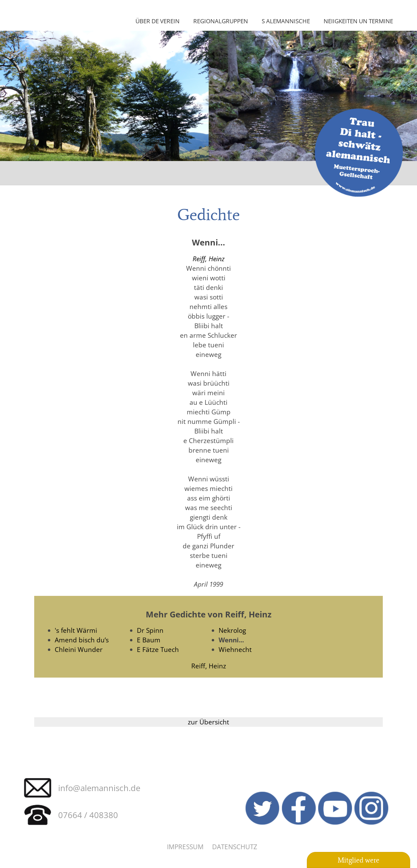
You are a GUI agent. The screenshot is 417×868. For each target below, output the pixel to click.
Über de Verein (158, 21)
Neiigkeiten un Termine (358, 21)
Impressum (185, 847)
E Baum (149, 640)
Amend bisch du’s (82, 640)
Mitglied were (359, 860)
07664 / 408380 (88, 815)
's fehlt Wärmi (76, 630)
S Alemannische (286, 21)
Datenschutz (235, 847)
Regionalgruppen (221, 21)
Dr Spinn (150, 630)
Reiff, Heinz (208, 259)
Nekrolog (232, 630)
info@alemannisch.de (99, 788)
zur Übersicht (208, 722)
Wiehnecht (235, 649)
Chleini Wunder (79, 649)
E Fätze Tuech (158, 649)
